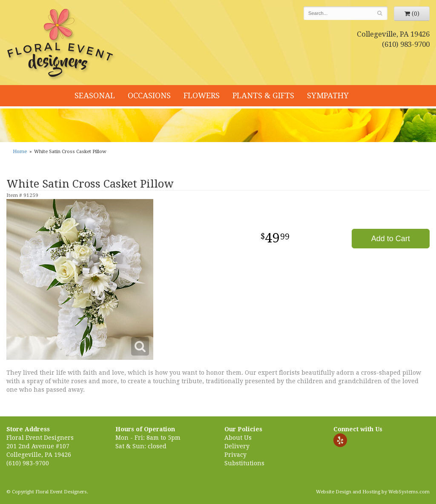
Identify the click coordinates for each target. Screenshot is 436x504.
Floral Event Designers (61, 45)
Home (20, 152)
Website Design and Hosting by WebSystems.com (373, 492)
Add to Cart (391, 239)
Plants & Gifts (263, 95)
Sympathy (328, 95)
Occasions (149, 95)
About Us (238, 438)
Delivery (237, 446)
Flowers (202, 95)
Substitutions (244, 463)
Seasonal (95, 95)
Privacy (235, 455)
